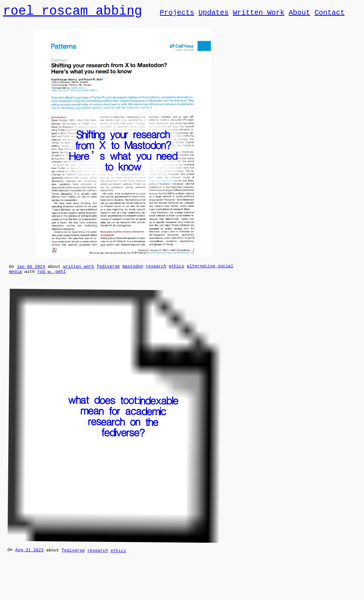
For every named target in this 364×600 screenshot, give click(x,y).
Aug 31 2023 (29, 555)
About (299, 14)
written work (78, 269)
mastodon (133, 269)
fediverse (108, 269)
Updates (213, 14)
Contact (329, 14)
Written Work (258, 14)
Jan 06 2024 (31, 269)
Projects (177, 14)
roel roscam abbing (72, 12)
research (156, 269)
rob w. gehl (51, 275)
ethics (177, 268)
